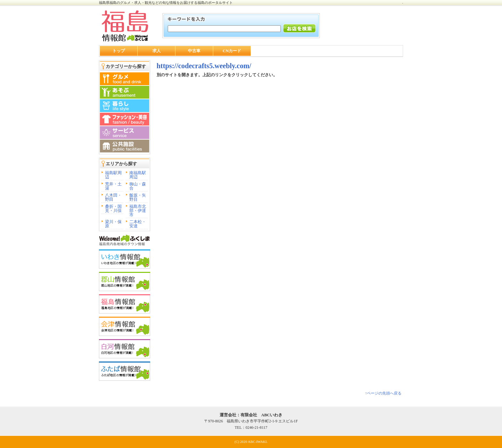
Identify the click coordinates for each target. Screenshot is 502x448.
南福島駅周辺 (138, 175)
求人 (157, 51)
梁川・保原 (113, 224)
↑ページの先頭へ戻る (383, 393)
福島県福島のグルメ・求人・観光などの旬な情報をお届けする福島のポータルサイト (166, 3)
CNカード (232, 51)
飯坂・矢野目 (138, 197)
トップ (119, 51)
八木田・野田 (113, 197)
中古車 (194, 51)
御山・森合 (138, 186)
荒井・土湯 (113, 186)
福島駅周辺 (113, 175)
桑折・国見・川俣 (113, 208)
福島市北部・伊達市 (138, 211)
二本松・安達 (138, 224)
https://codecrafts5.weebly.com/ (204, 66)
